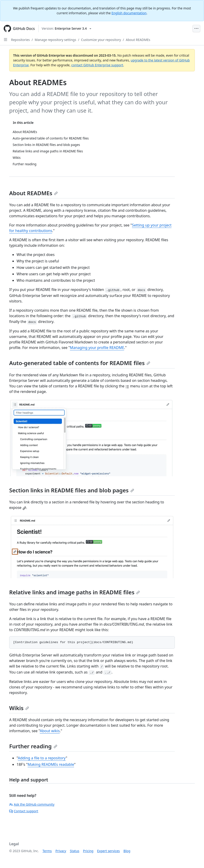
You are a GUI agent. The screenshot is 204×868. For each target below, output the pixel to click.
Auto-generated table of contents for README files (80, 363)
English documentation (129, 13)
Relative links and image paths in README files (75, 592)
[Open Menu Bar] (196, 29)
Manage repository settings (55, 40)
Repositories (20, 40)
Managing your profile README (97, 348)
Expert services (108, 851)
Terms (47, 851)
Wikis (19, 708)
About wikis (50, 731)
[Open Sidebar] (6, 40)
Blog (127, 851)
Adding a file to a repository (42, 758)
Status (75, 851)
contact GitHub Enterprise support (97, 65)
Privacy (61, 851)
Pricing (88, 851)
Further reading (33, 746)
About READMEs (138, 40)
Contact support (24, 811)
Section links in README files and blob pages (72, 490)
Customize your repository (101, 40)
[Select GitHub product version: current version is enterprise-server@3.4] (66, 29)
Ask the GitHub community (32, 804)
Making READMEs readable (51, 764)
